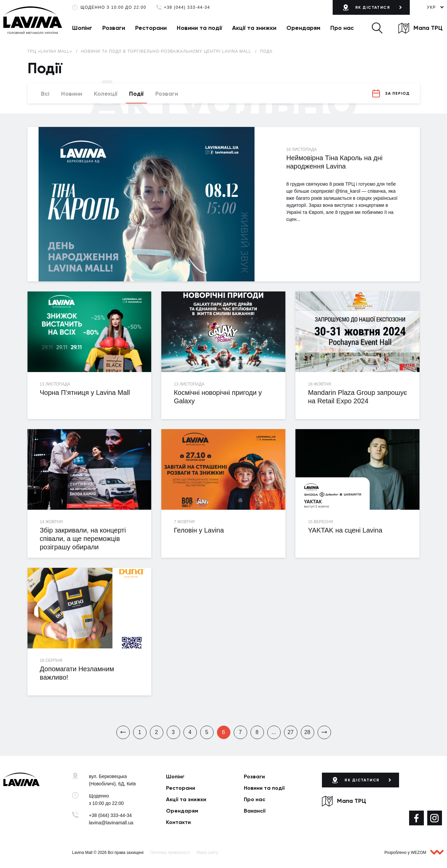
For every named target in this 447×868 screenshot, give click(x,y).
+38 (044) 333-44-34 (187, 8)
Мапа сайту (207, 853)
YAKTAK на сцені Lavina (345, 530)
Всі (45, 94)
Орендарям (303, 28)
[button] (377, 28)
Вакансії (255, 811)
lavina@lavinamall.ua (111, 823)
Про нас (342, 28)
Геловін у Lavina (199, 530)
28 (308, 732)
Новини (72, 94)
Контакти (178, 822)
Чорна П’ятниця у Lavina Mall (85, 393)
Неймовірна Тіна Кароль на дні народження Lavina (334, 162)
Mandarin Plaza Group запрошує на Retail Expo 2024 (357, 397)
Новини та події (199, 28)
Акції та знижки (254, 28)
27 (291, 732)
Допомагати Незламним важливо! (77, 673)
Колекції (106, 94)
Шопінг (82, 28)
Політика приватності (170, 853)
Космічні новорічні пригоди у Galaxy (218, 397)
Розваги (114, 28)
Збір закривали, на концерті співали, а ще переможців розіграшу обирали (83, 539)
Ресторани (151, 28)
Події (266, 51)
